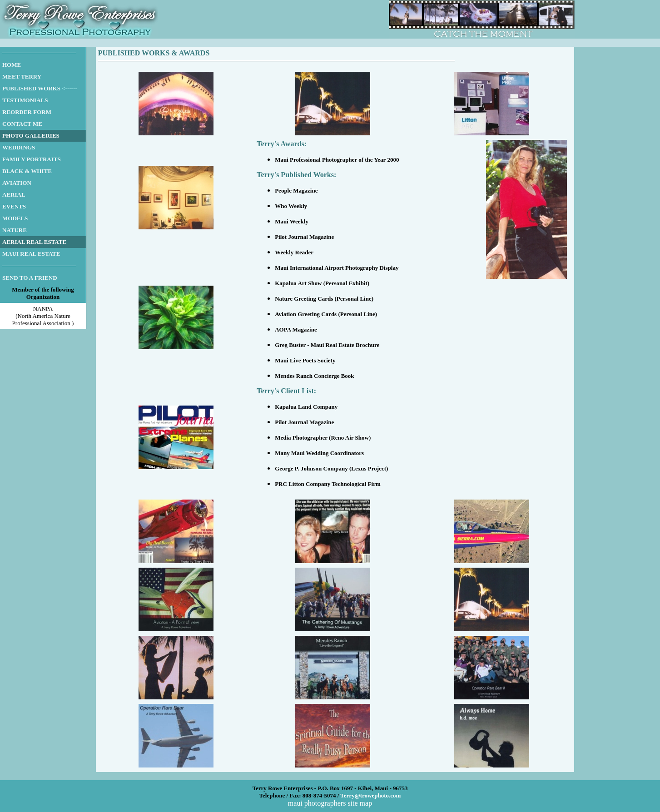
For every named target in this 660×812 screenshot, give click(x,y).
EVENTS (14, 206)
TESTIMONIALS (25, 100)
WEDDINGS (19, 147)
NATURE (15, 230)
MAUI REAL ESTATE (31, 254)
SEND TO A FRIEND (30, 278)
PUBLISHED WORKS (31, 88)
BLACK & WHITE (27, 171)
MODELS (15, 218)
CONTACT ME (22, 124)
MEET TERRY (22, 77)
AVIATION (17, 183)
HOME (12, 65)
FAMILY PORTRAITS (32, 159)
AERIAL (14, 195)
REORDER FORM (27, 112)
